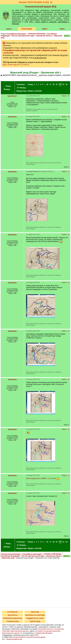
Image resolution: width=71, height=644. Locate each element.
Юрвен (31, 91)
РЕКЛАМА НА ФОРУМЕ (35, 615)
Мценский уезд (8, 558)
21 (63, 84)
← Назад (7, 86)
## (68, 96)
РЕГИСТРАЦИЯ (27, 29)
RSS (37, 635)
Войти (45, 29)
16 (47, 84)
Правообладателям (14, 639)
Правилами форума (44, 633)
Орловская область (44, 36)
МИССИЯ (35, 612)
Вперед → (8, 89)
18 (53, 84)
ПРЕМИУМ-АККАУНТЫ (12, 618)
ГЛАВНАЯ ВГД (13, 621)
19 (57, 84)
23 (18, 88)
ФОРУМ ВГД (35, 621)
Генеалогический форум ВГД (41, 7)
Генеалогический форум (11, 554)
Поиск (62, 29)
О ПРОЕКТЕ (13, 612)
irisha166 (38, 91)
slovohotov (12, 117)
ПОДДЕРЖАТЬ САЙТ (35, 618)
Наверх (64, 96)
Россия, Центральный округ (23, 36)
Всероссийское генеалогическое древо (29, 637)
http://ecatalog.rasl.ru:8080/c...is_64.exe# (41, 478)
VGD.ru (9, 29)
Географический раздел (16, 34)
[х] (51, 2)
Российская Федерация (10, 556)
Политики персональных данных (15, 631)
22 (67, 84)
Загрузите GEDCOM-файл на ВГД (34, 2)
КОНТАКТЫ (13, 615)
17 (50, 84)
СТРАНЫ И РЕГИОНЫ (37, 34)
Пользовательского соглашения (51, 629)
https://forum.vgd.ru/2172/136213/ (16, 65)
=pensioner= (12, 96)
